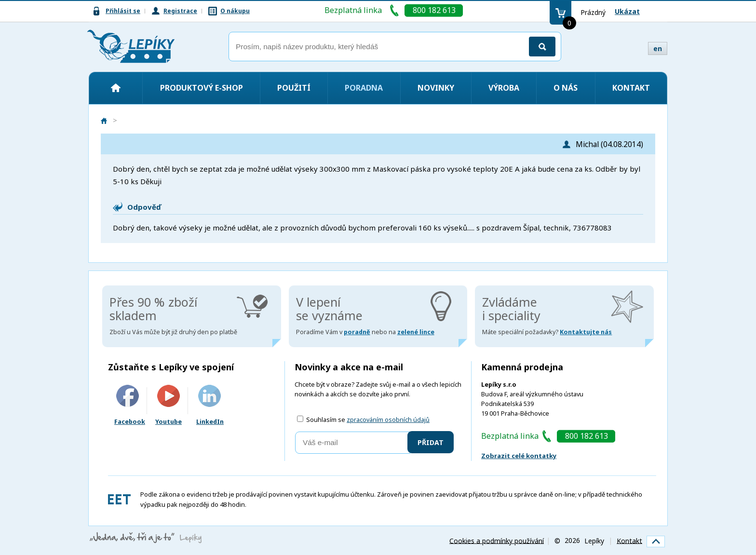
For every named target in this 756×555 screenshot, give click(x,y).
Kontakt (631, 88)
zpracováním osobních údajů (388, 420)
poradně (357, 332)
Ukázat (627, 11)
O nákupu (235, 11)
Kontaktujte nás (586, 332)
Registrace (180, 11)
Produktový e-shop (202, 88)
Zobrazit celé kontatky (519, 456)
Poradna (364, 88)
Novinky (436, 88)
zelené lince (416, 332)
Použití (294, 88)
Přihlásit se (123, 11)
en (658, 48)
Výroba (504, 88)
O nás (566, 88)
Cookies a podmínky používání (497, 540)
